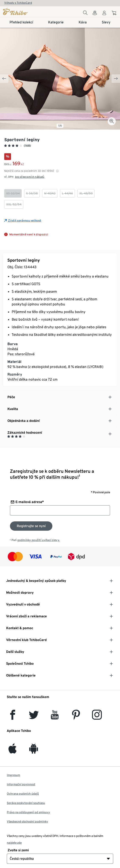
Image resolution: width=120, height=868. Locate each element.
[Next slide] (116, 79)
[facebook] (13, 717)
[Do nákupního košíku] (115, 14)
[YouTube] (55, 717)
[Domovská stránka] (22, 11)
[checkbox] (13, 193)
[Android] (34, 751)
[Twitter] (34, 717)
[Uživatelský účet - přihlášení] (104, 14)
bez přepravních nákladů (30, 177)
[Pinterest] (76, 717)
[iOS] (13, 751)
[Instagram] (97, 717)
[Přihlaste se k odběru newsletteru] (31, 526)
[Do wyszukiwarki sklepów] (95, 14)
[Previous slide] (4, 79)
